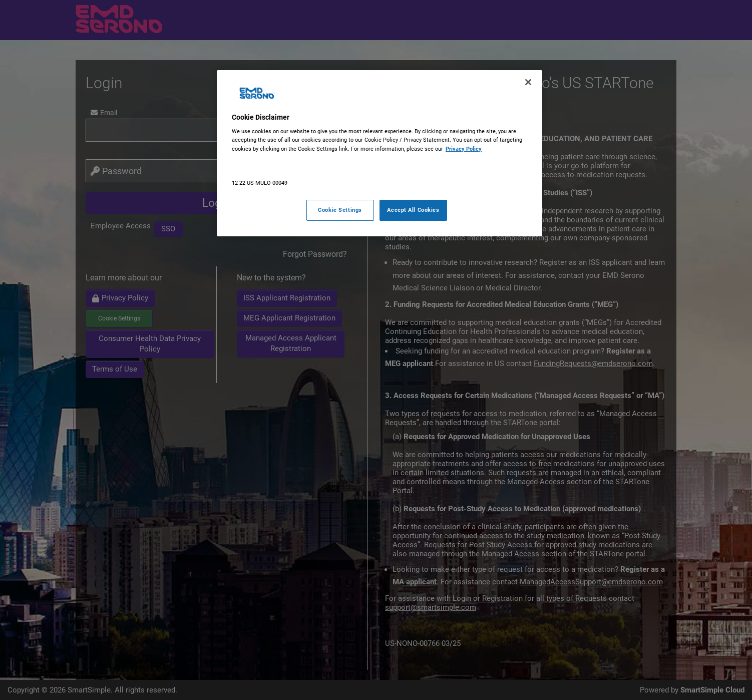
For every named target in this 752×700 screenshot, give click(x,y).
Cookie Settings (340, 210)
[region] (380, 153)
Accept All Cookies (413, 210)
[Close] (528, 82)
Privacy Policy (464, 149)
